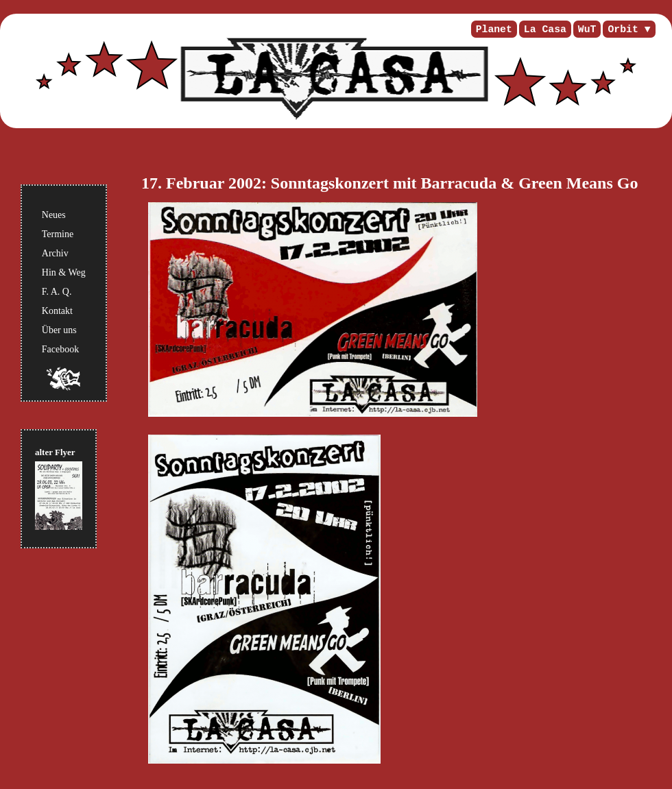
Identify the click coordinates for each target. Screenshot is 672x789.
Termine (58, 234)
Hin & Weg (64, 272)
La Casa (545, 29)
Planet (494, 29)
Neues (54, 215)
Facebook (60, 349)
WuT (587, 29)
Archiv (55, 253)
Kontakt (57, 311)
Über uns (59, 330)
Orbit (623, 29)
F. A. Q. (57, 292)
